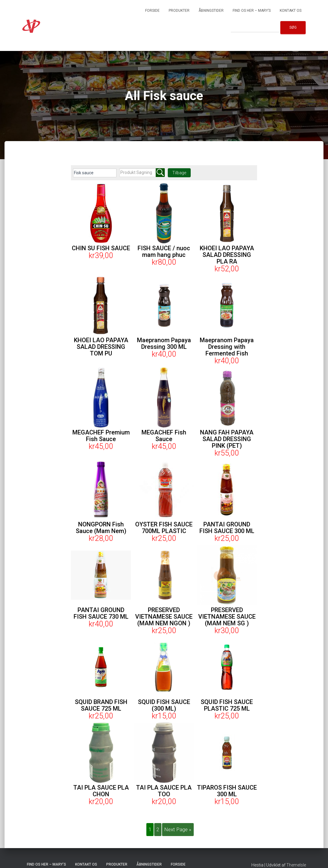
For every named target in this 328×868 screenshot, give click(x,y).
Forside (152, 11)
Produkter (179, 11)
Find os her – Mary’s (252, 11)
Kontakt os (291, 11)
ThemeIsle (296, 865)
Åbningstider (211, 11)
